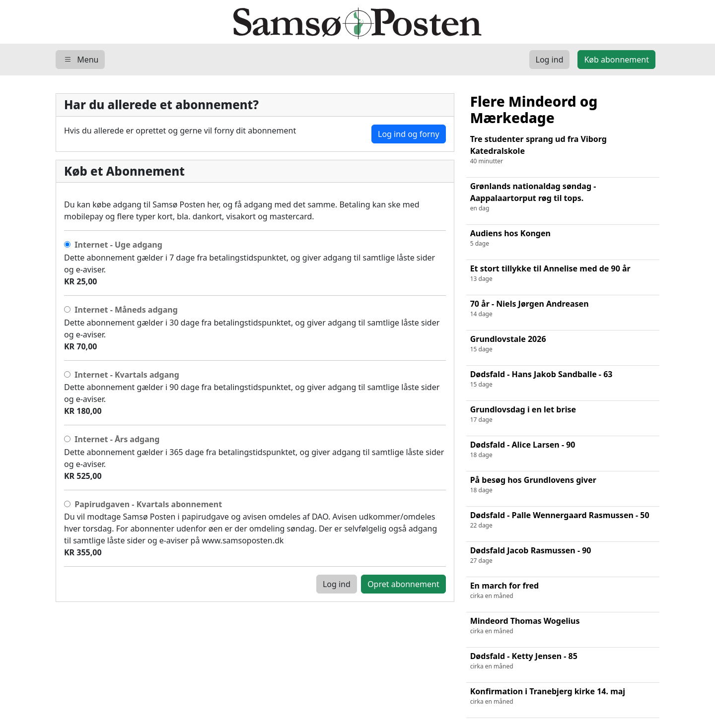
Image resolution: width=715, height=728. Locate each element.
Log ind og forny (409, 134)
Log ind (337, 584)
